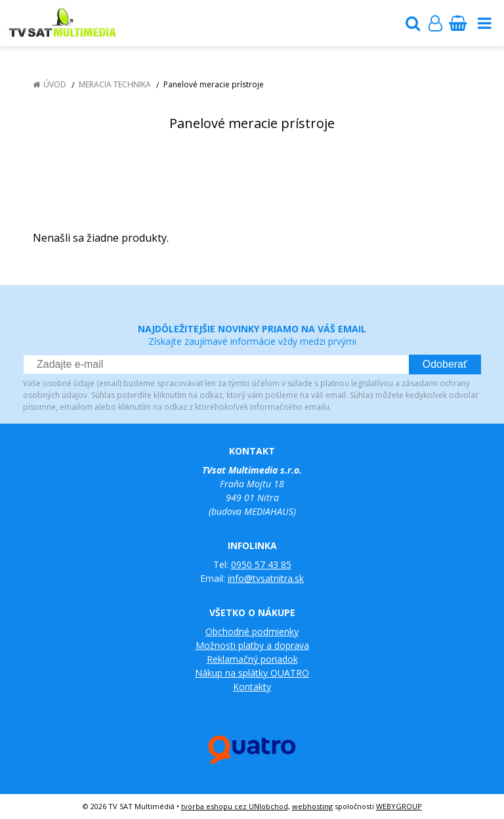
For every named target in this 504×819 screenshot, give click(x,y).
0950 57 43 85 (261, 564)
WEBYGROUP (399, 806)
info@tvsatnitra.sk (266, 578)
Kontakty (252, 687)
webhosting (312, 806)
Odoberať (445, 364)
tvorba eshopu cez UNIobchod (235, 806)
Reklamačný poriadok (252, 659)
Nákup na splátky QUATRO (252, 673)
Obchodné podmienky (252, 631)
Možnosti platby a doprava (252, 645)
